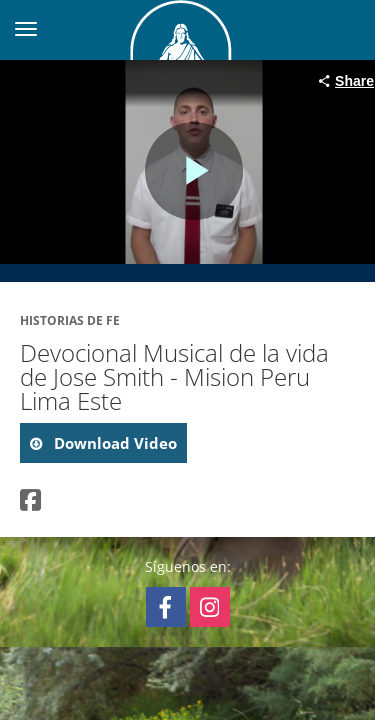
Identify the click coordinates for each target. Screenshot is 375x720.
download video (113, 443)
